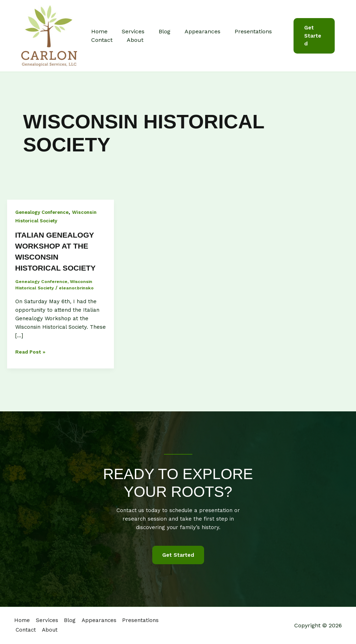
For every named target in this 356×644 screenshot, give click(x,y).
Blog (157, 31)
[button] (313, 36)
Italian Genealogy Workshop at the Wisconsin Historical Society (60, 257)
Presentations (240, 31)
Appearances (193, 31)
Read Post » (31, 363)
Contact (100, 40)
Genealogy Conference (45, 212)
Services (129, 31)
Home (98, 31)
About (131, 40)
